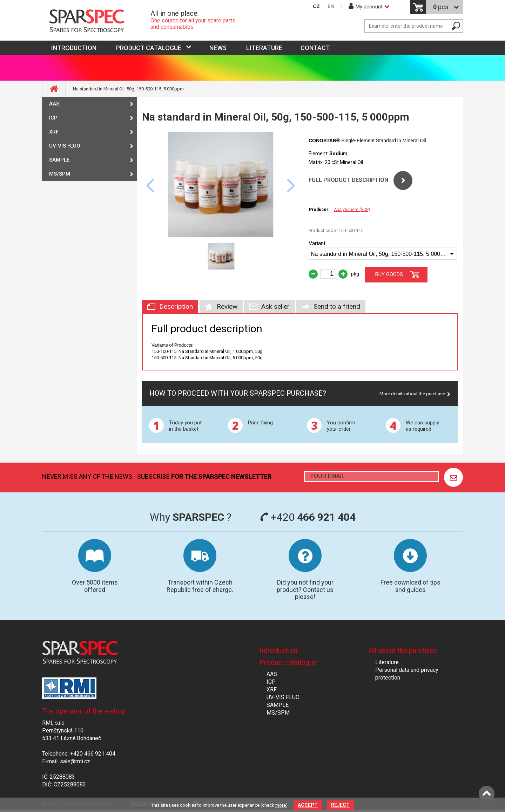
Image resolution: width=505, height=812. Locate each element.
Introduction (278, 650)
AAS (54, 104)
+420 (308, 517)
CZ (316, 6)
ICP (53, 118)
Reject (340, 805)
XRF (54, 132)
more (281, 805)
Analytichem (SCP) (352, 210)
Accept (308, 805)
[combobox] (383, 253)
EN (331, 6)
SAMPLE (59, 160)
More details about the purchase (412, 394)
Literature (264, 48)
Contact (315, 48)
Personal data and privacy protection (407, 674)
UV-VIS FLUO (65, 146)
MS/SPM (60, 174)
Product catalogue (149, 48)
